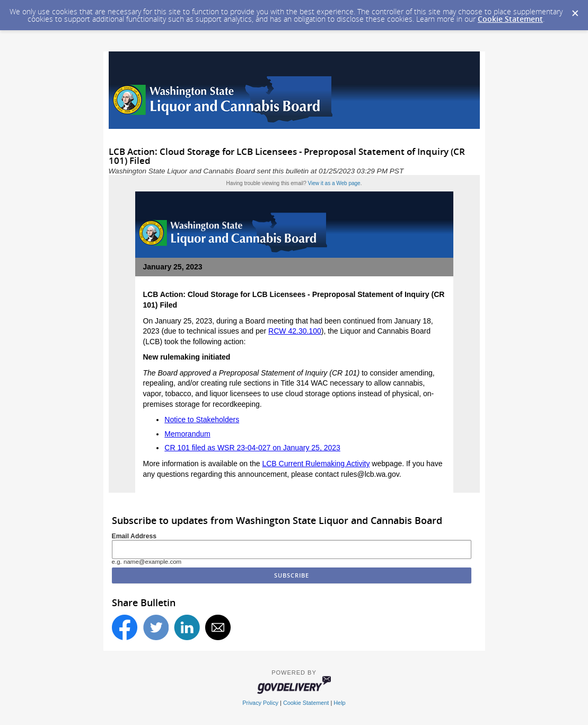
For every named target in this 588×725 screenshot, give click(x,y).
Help (339, 703)
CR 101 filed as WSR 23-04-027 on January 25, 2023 (252, 448)
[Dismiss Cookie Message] (575, 10)
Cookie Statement (510, 19)
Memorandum (187, 434)
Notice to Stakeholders (202, 420)
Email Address (134, 536)
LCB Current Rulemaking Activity (316, 464)
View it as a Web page (334, 183)
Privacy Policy (260, 703)
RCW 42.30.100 (295, 331)
